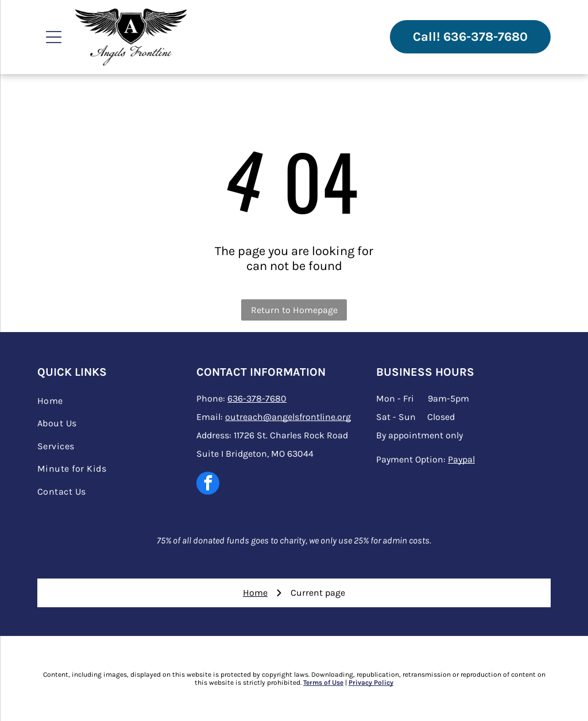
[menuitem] (114, 401)
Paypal (461, 459)
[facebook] (208, 485)
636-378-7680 (257, 398)
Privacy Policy (371, 683)
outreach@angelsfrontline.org (288, 417)
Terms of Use (323, 683)
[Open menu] (54, 37)
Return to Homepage (294, 310)
